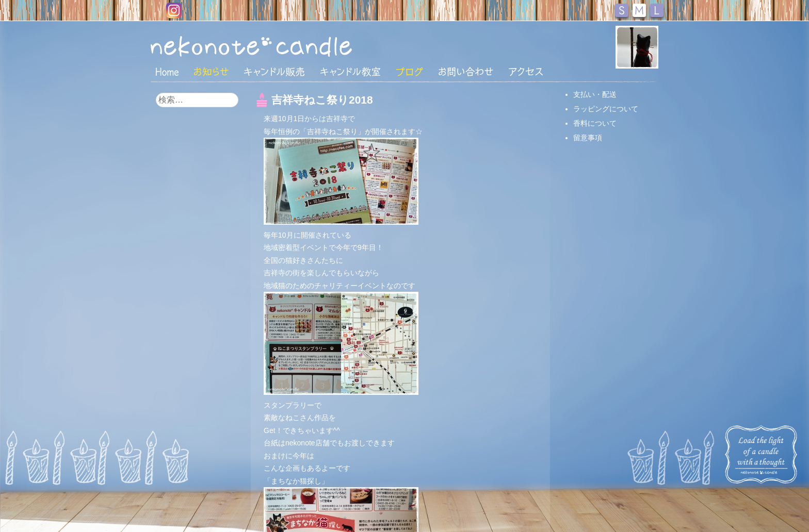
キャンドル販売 (274, 72)
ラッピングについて (606, 109)
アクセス (526, 72)
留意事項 (588, 138)
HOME (167, 71)
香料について (595, 123)
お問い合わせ (466, 72)
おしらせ (211, 72)
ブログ (410, 72)
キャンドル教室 (350, 72)
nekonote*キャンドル (283, 46)
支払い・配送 (595, 94)
